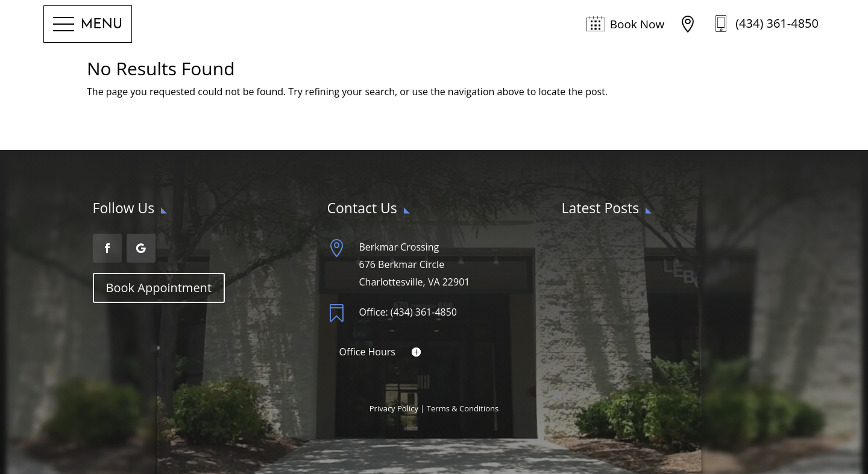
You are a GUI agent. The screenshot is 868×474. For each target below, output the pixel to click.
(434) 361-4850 (777, 23)
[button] (88, 25)
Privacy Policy (394, 408)
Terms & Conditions (463, 408)
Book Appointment (159, 288)
